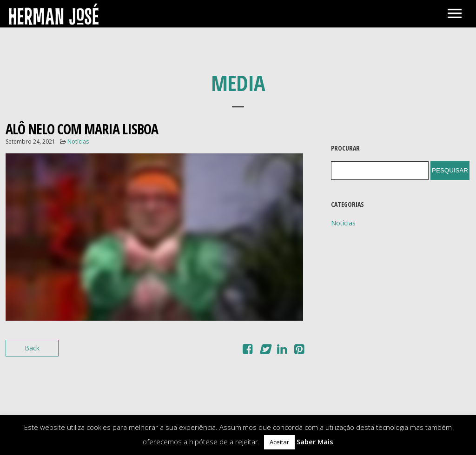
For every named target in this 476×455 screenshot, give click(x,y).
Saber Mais (315, 442)
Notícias (78, 142)
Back (32, 348)
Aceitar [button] (279, 442)
